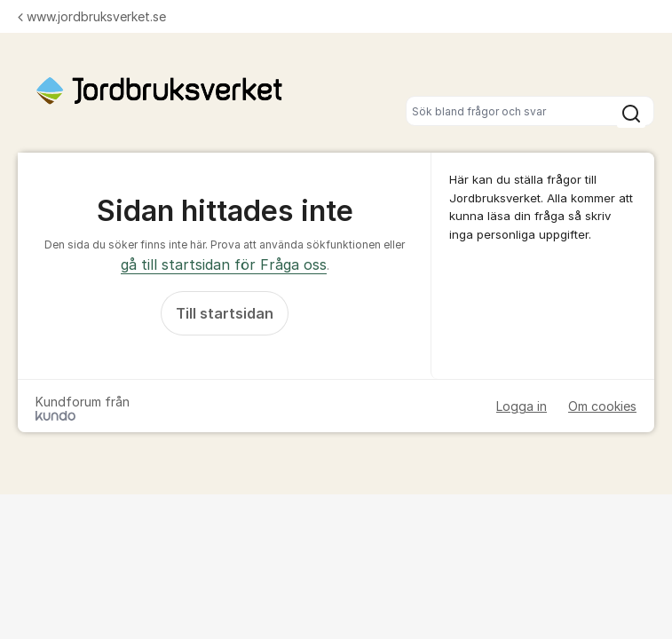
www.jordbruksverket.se (92, 16)
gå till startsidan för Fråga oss (224, 264)
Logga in (522, 406)
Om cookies (602, 406)
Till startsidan (225, 313)
